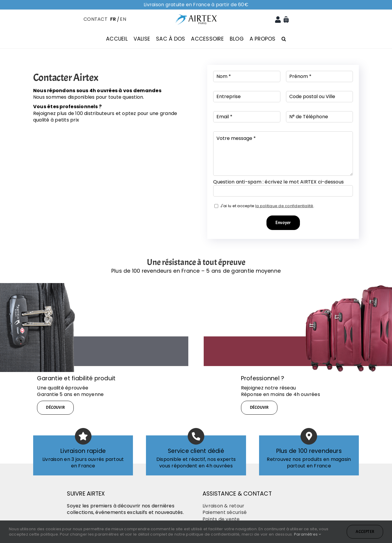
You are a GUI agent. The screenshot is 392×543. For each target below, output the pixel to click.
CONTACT (95, 19)
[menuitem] (113, 19)
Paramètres (308, 534)
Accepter (365, 532)
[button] (284, 39)
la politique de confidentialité (284, 206)
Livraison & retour (223, 506)
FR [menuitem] (113, 19)
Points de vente (221, 519)
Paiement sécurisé (225, 512)
